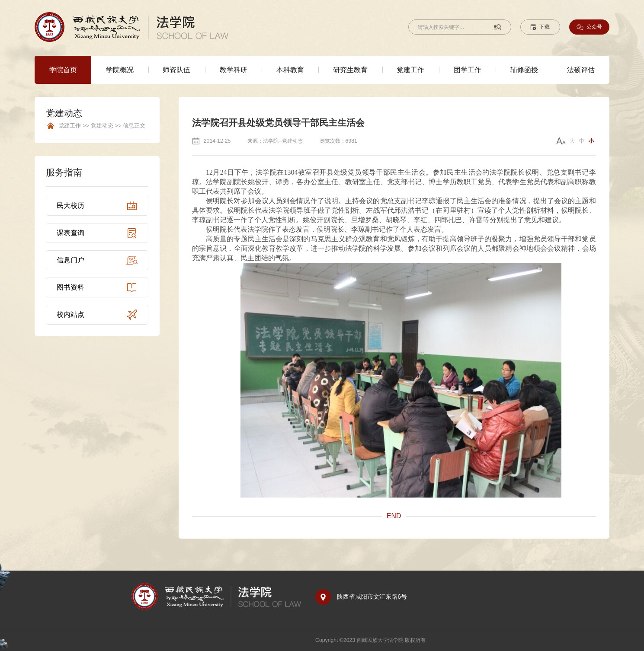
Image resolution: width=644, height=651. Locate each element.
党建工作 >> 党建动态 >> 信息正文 (102, 126)
